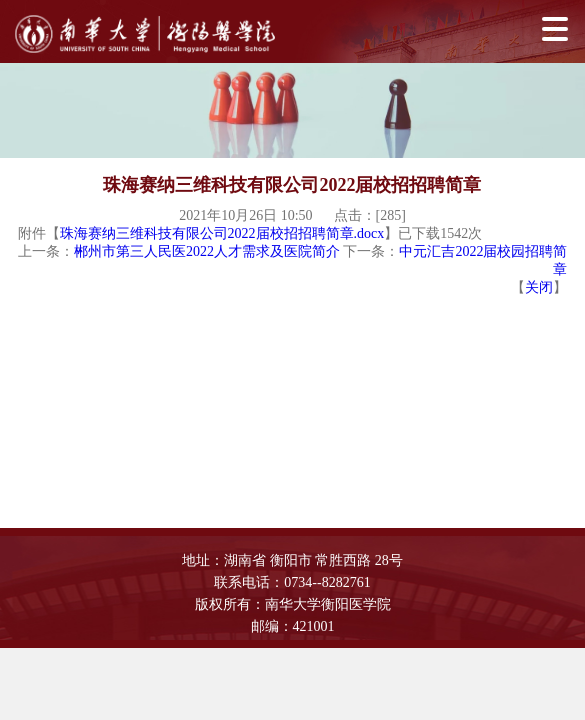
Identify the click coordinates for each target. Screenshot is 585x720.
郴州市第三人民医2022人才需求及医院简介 (207, 251)
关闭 (539, 287)
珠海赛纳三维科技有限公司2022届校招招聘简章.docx (222, 233)
